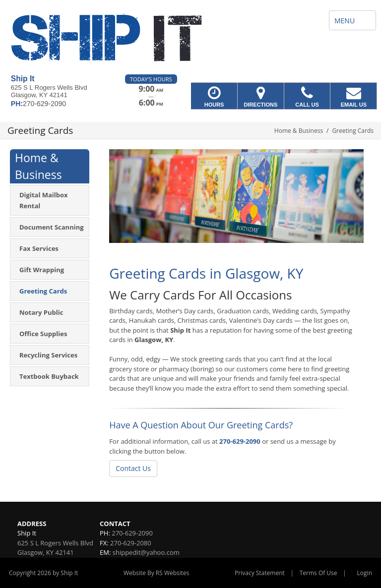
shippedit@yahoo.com (146, 552)
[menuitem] (50, 200)
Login (365, 573)
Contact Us (133, 468)
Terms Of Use (318, 573)
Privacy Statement (260, 573)
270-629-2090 (240, 441)
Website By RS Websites (157, 573)
